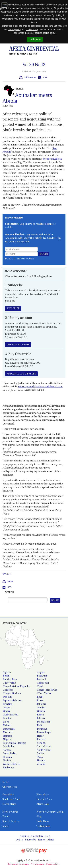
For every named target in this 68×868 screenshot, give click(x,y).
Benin (6, 676)
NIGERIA (20, 89)
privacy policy (14, 30)
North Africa (9, 804)
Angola (41, 672)
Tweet (7, 574)
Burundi (41, 679)
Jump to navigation (4, 5)
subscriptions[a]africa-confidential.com (40, 386)
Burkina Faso (10, 679)
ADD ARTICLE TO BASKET (21, 374)
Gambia (41, 707)
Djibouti (7, 697)
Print (10, 581)
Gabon (7, 707)
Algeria (7, 672)
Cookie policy (52, 864)
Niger (40, 736)
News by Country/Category (52, 812)
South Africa (44, 750)
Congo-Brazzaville (47, 690)
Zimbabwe (9, 767)
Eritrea (41, 700)
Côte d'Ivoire (44, 693)
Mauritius (42, 729)
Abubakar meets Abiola (27, 98)
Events (6, 816)
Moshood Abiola (52, 159)
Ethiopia (41, 704)
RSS (45, 77)
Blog (39, 816)
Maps (5, 826)
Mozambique (44, 732)
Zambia (41, 764)
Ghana (6, 711)
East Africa (8, 794)
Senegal (41, 743)
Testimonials (43, 826)
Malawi (7, 725)
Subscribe (31, 840)
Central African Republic (16, 686)
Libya (6, 722)
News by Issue (10, 812)
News (5, 782)
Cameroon (43, 683)
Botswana (42, 676)
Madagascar (44, 722)
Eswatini (7, 704)
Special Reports (11, 821)
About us (25, 836)
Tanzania (8, 757)
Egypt (40, 697)
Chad (40, 686)
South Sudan (10, 753)
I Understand (35, 39)
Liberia (41, 718)
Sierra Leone (44, 746)
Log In (19, 840)
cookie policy (32, 30)
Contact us (37, 836)
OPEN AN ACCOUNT (18, 345)
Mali (39, 725)
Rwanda (41, 739)
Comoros (8, 690)
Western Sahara (11, 764)
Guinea (41, 711)
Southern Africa (11, 799)
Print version (30, 77)
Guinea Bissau (11, 715)
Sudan (40, 753)
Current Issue (10, 787)
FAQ (47, 836)
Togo (40, 757)
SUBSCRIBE (13, 308)
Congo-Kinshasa (12, 693)
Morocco (8, 732)
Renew (42, 840)
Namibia (8, 736)
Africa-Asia (43, 804)
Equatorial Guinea (13, 700)
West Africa (43, 794)
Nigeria (7, 739)
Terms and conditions (18, 864)
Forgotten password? (20, 259)
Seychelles (9, 746)
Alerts (51, 840)
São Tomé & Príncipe (15, 743)
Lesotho (7, 718)
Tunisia (7, 760)
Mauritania (9, 729)
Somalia (7, 750)
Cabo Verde (9, 683)
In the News (43, 821)
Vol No (34, 65)
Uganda (41, 760)
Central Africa (44, 799)
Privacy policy (37, 864)
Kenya (40, 715)
